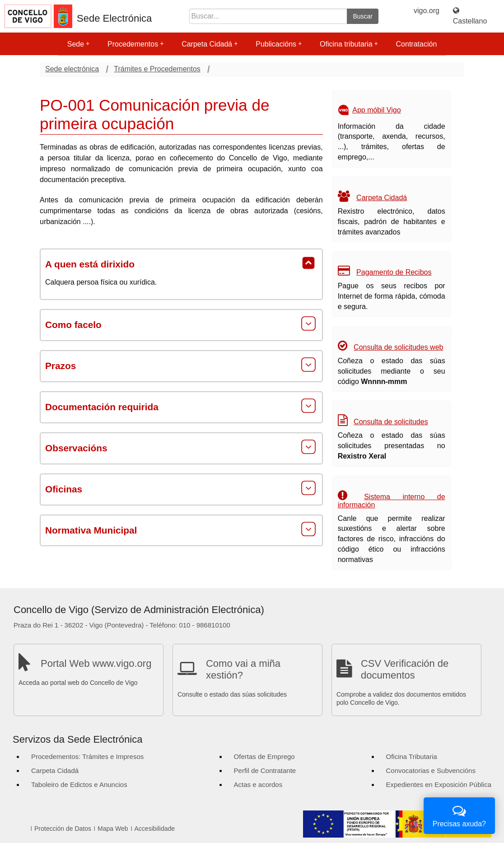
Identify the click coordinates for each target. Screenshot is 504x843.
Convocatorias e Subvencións (431, 770)
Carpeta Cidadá (210, 44)
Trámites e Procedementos (157, 69)
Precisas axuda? (459, 815)
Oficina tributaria (349, 44)
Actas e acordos (258, 784)
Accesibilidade (155, 829)
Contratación (417, 44)
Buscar (363, 16)
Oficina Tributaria (412, 756)
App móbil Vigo (376, 110)
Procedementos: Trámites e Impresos (87, 756)
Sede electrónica (72, 69)
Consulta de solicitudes (391, 422)
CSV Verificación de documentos (405, 669)
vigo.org (427, 11)
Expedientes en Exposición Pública (439, 784)
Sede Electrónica (114, 19)
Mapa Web (113, 829)
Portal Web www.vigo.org (96, 663)
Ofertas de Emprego (264, 756)
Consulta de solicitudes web (398, 347)
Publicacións (279, 44)
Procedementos (135, 44)
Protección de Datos (63, 829)
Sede (78, 44)
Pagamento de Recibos (394, 272)
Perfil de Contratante (265, 770)
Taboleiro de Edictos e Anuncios (79, 784)
